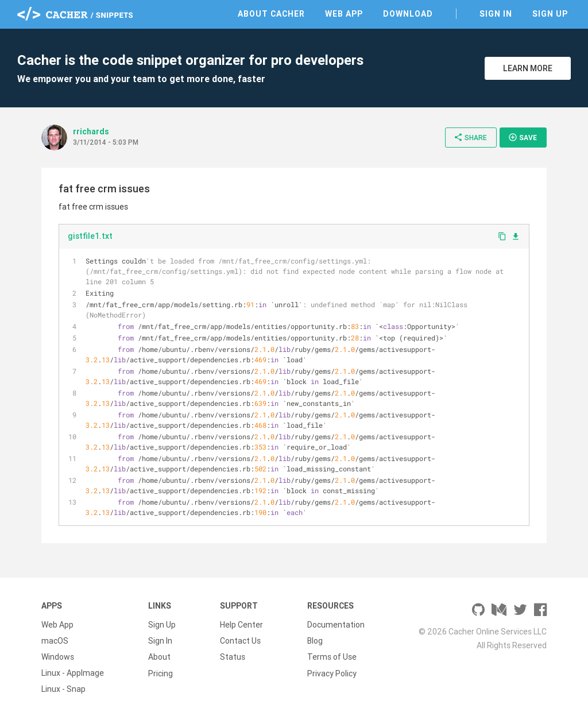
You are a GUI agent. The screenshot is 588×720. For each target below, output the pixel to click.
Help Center (241, 625)
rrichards (91, 131)
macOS (55, 641)
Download (408, 14)
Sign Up (550, 14)
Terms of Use (332, 657)
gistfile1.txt (90, 236)
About (159, 657)
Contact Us (240, 641)
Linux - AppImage (73, 673)
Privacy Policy (332, 673)
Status (233, 657)
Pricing (160, 673)
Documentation (336, 625)
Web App (344, 14)
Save (523, 137)
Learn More (528, 68)
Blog (315, 641)
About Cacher (271, 14)
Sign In (496, 14)
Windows (58, 657)
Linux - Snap (63, 689)
